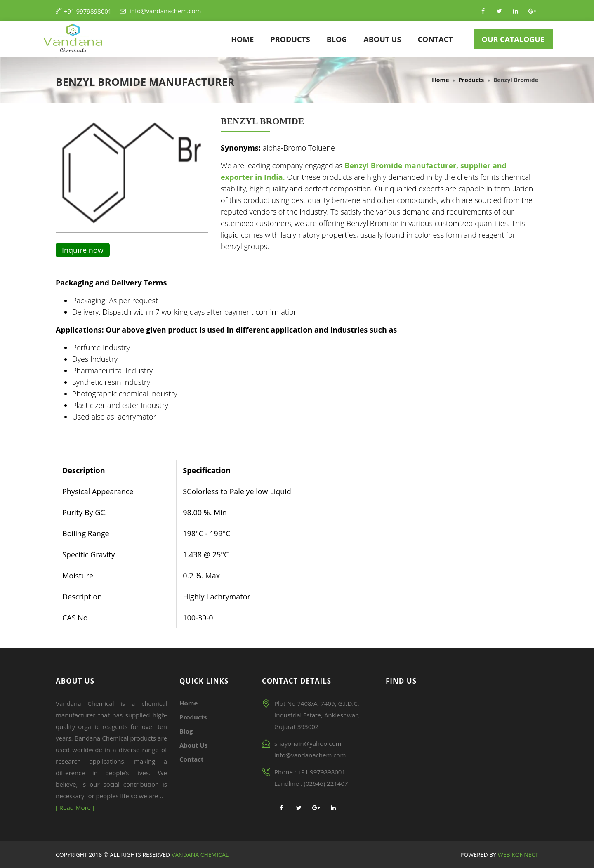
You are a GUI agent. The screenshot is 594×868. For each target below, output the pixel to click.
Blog (337, 39)
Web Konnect (518, 855)
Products (290, 39)
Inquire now (83, 250)
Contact (435, 39)
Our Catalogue (513, 39)
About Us (382, 39)
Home (242, 39)
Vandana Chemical (199, 855)
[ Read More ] (75, 807)
